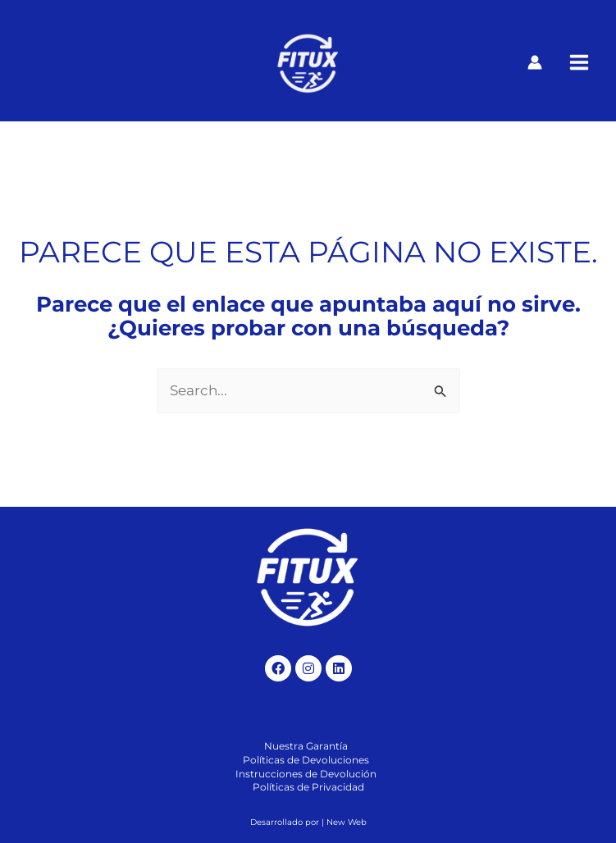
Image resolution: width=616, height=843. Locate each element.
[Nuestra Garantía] (306, 747)
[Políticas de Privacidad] (308, 788)
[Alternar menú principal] (579, 63)
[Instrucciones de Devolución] (306, 775)
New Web (347, 822)
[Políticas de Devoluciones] (306, 761)
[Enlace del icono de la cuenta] (535, 62)
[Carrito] (26, 64)
